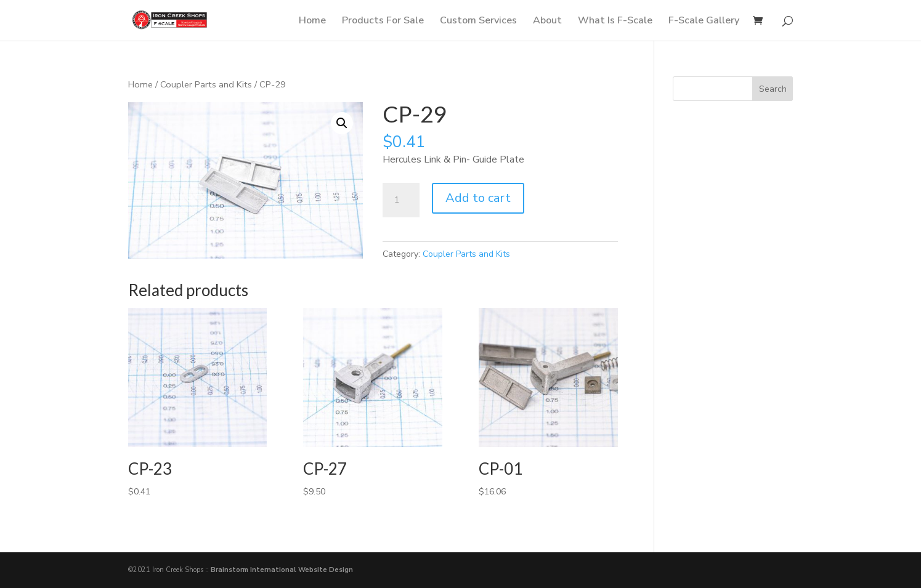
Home (312, 22)
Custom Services (478, 22)
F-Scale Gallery (704, 22)
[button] (342, 123)
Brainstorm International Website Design (282, 570)
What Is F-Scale (615, 22)
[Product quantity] (401, 200)
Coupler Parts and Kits (206, 84)
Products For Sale (383, 22)
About (547, 22)
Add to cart (478, 198)
